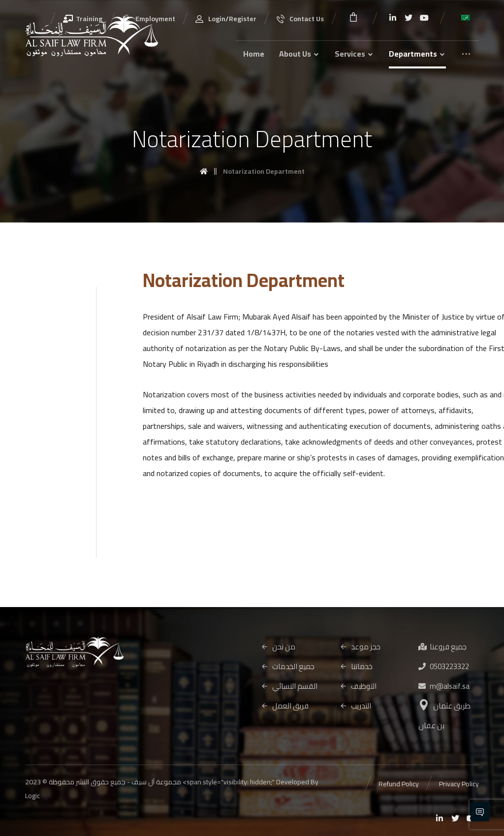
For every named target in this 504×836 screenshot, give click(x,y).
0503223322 (444, 666)
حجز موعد (360, 647)
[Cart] (353, 16)
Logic (32, 796)
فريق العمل (285, 706)
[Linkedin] (393, 18)
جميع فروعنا (442, 647)
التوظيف (358, 686)
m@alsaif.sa (444, 686)
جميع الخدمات (288, 666)
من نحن (278, 647)
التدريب (355, 706)
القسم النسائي (289, 686)
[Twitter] (409, 18)
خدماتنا (356, 666)
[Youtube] (424, 18)
